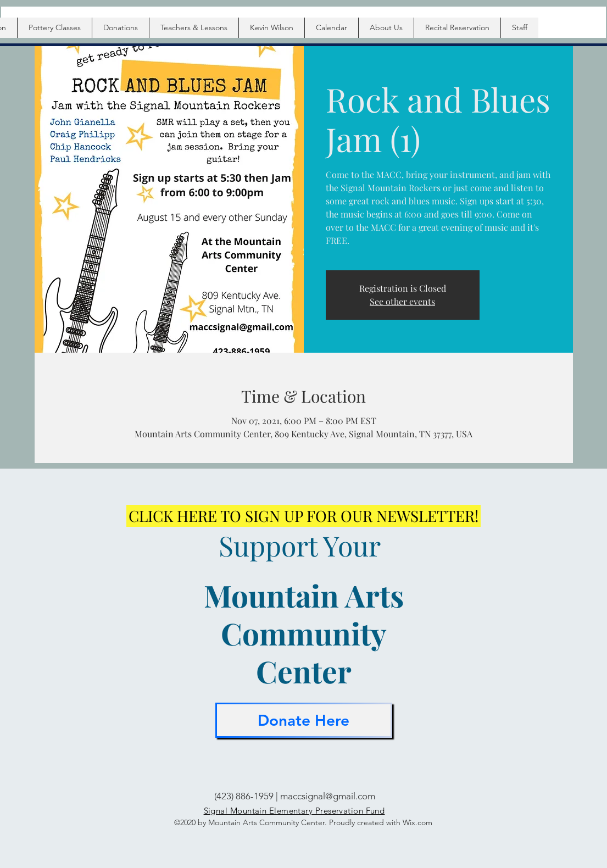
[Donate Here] (304, 720)
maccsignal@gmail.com (328, 796)
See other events (402, 301)
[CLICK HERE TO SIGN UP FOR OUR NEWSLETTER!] (303, 516)
